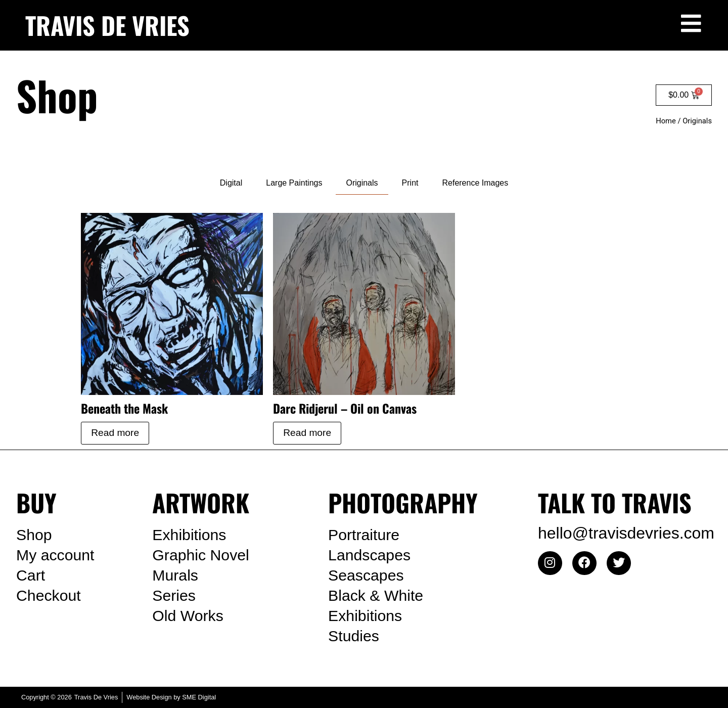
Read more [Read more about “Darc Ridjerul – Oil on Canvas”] (307, 433)
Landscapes (372, 555)
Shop (35, 535)
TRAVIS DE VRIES (107, 25)
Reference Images (475, 183)
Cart (31, 576)
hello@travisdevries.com (626, 533)
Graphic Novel (203, 555)
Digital (231, 183)
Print (410, 183)
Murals (176, 576)
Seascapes (368, 576)
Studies (355, 636)
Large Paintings (294, 183)
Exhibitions (191, 535)
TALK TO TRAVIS (615, 502)
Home (666, 121)
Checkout (50, 596)
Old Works (190, 616)
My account (58, 555)
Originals (362, 183)
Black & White (378, 596)
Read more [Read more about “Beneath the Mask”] (115, 433)
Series (175, 596)
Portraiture (366, 535)
